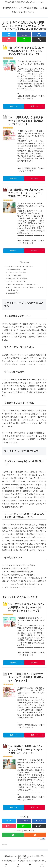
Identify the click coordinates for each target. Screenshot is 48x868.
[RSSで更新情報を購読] (35, 837)
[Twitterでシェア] (9, 34)
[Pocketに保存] (9, 40)
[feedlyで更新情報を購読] (13, 837)
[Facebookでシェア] (24, 34)
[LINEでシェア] (24, 40)
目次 (21, 262)
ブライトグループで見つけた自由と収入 (20, 267)
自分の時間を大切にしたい (18, 270)
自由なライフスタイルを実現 (18, 279)
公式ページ (34, 106)
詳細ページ (14, 106)
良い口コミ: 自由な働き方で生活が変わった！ (24, 286)
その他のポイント (15, 295)
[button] (39, 40)
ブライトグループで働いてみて (17, 282)
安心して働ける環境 (15, 276)
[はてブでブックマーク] (39, 34)
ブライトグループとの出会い (18, 273)
